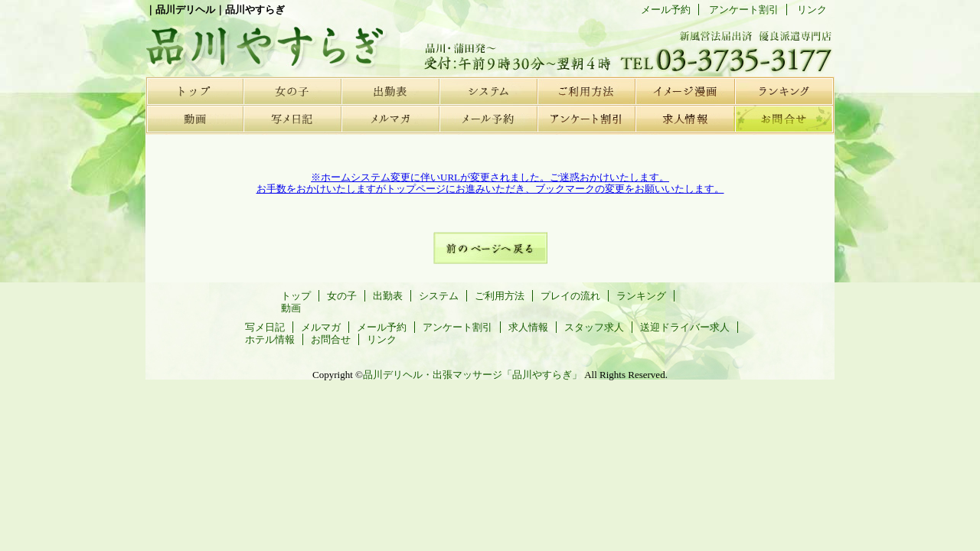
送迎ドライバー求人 (685, 327)
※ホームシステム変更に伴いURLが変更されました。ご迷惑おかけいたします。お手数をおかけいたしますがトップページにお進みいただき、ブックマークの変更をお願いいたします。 (490, 183)
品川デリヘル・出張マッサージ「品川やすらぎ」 (472, 375)
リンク (812, 10)
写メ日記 (292, 119)
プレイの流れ (684, 91)
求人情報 (684, 119)
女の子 (292, 91)
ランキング (782, 91)
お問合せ (782, 119)
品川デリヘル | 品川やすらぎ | (260, 42)
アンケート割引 (586, 119)
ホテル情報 (270, 339)
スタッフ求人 (594, 327)
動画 (194, 119)
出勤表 (390, 91)
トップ (194, 91)
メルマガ (390, 119)
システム (488, 91)
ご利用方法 (586, 91)
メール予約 (488, 119)
